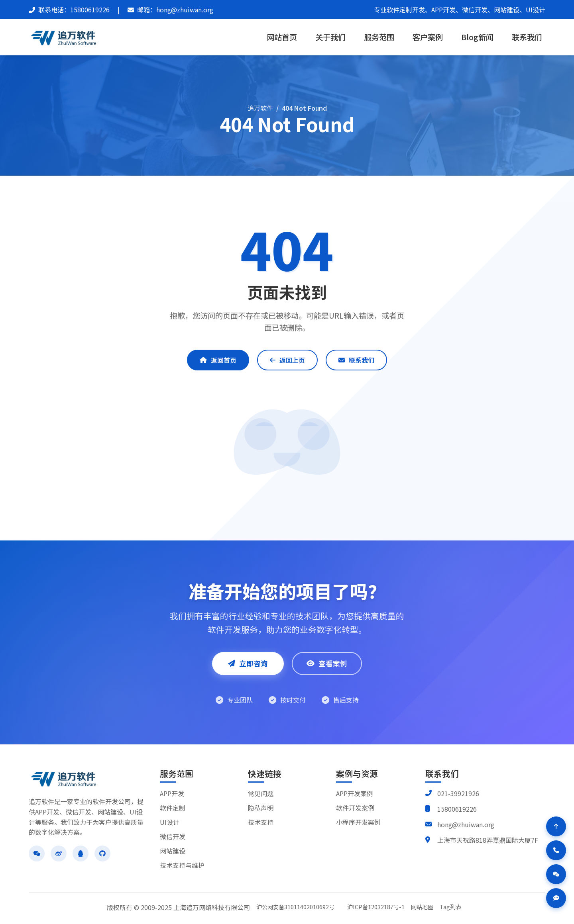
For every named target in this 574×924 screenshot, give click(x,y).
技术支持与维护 (182, 865)
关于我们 (330, 37)
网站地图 (422, 907)
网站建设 (173, 851)
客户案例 (428, 37)
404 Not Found (304, 108)
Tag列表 (450, 907)
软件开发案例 (355, 808)
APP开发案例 (355, 793)
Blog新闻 (477, 37)
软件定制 (173, 808)
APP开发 (172, 793)
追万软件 (260, 108)
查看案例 (327, 663)
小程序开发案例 (358, 822)
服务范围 (379, 37)
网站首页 (282, 37)
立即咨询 (248, 663)
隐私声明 (261, 808)
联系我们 (527, 37)
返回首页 (218, 360)
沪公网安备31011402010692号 (295, 907)
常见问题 (261, 793)
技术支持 (261, 822)
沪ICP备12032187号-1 (376, 907)
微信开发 (173, 836)
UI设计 (170, 822)
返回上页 (287, 360)
